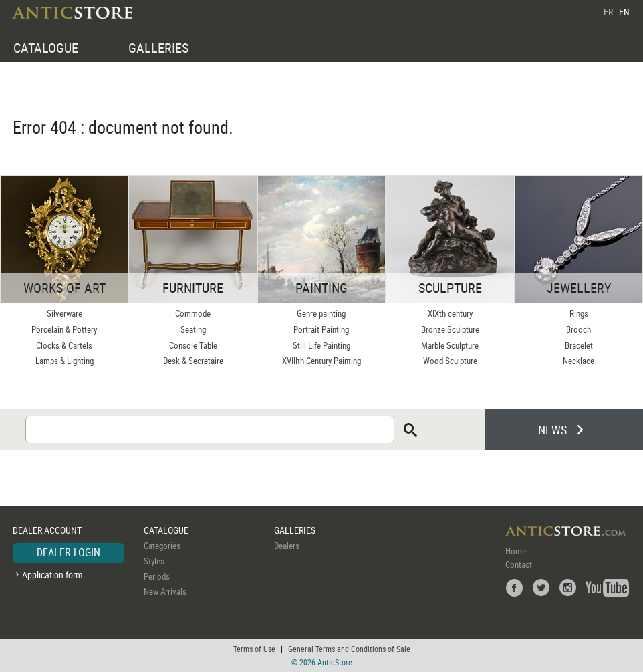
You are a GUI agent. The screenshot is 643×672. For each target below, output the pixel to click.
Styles (154, 561)
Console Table (193, 345)
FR (608, 12)
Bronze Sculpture (450, 329)
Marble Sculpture (450, 345)
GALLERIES (158, 48)
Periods (157, 576)
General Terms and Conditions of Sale (349, 649)
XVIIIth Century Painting (321, 361)
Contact (519, 564)
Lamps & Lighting (65, 361)
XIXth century (450, 313)
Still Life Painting (321, 345)
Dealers (287, 546)
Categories (162, 546)
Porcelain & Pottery (64, 329)
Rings (579, 313)
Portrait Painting (321, 329)
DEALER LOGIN (69, 552)
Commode (193, 313)
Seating (193, 329)
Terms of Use (254, 649)
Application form (52, 575)
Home (516, 551)
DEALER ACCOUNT (47, 530)
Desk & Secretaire (193, 361)
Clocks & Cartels (64, 345)
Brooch (578, 329)
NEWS (552, 430)
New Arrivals (165, 591)
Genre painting (321, 313)
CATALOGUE (46, 48)
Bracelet (579, 345)
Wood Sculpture (450, 361)
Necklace (578, 361)
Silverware (65, 313)
